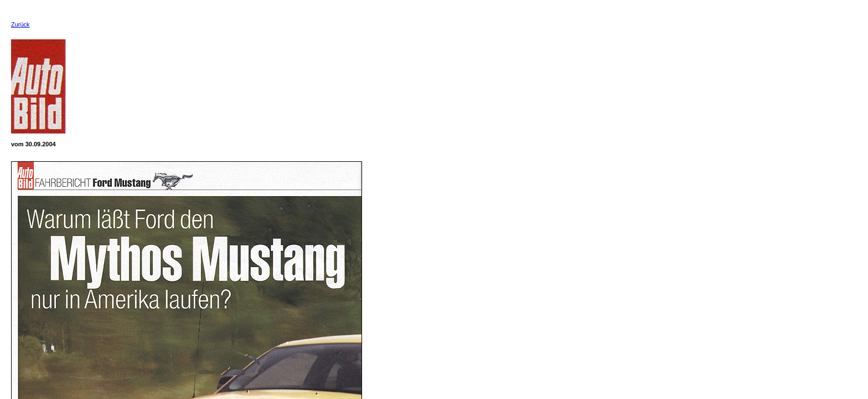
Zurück (20, 24)
